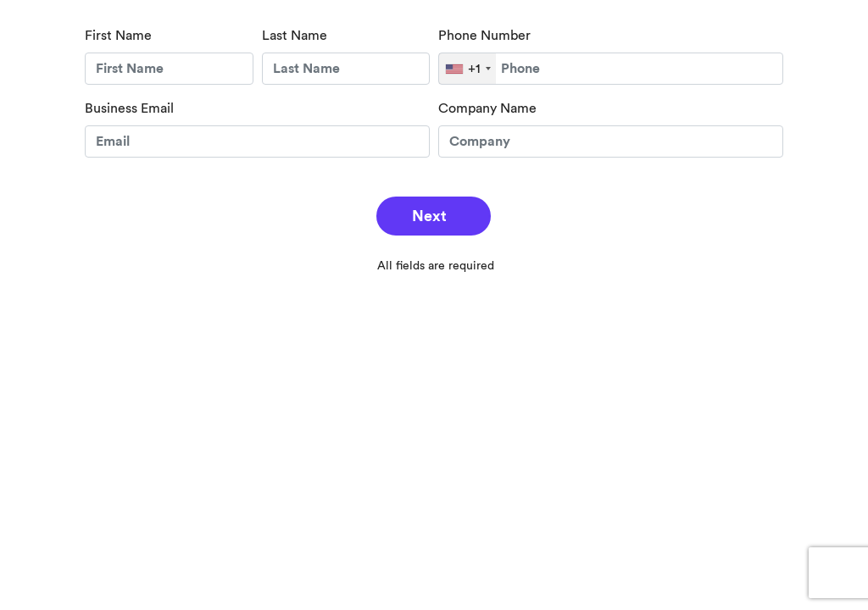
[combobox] (467, 69)
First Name (118, 36)
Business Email (129, 108)
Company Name (487, 108)
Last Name (295, 36)
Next (429, 216)
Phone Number (484, 36)
